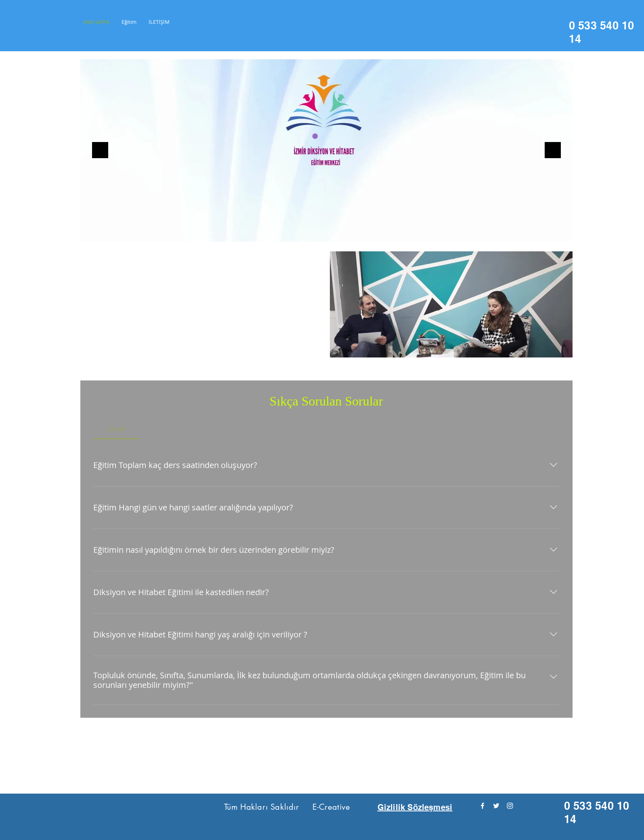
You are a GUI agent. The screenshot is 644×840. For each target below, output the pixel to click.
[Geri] (100, 151)
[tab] (116, 429)
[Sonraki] (553, 151)
